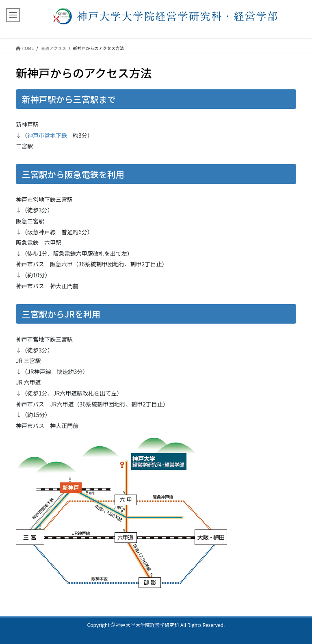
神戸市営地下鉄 (47, 135)
